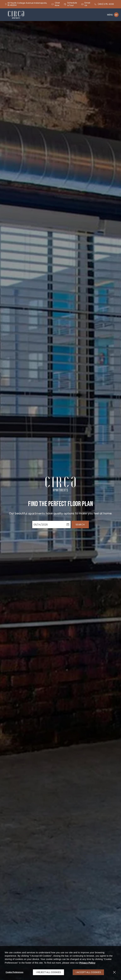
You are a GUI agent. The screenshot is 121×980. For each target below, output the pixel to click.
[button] (56, 4)
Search (80, 525)
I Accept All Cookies (88, 972)
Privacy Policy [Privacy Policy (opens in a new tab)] (87, 963)
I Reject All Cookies (49, 972)
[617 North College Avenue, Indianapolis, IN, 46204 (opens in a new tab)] (27, 4)
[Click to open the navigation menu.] (113, 15)
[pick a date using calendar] (68, 525)
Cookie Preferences (14, 972)
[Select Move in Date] (49, 525)
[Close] (114, 972)
